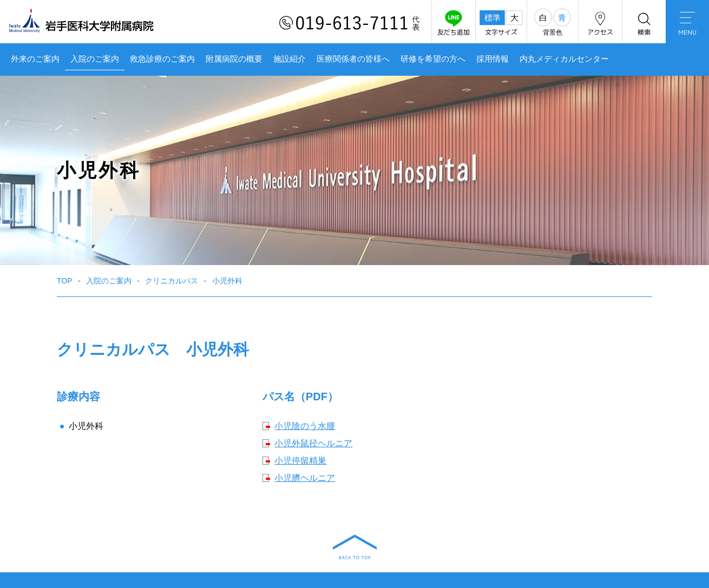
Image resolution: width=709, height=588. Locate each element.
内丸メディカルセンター (564, 59)
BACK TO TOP (355, 547)
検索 (644, 24)
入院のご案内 (95, 59)
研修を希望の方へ (433, 59)
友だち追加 (454, 24)
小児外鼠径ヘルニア (313, 443)
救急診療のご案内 (162, 59)
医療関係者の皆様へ (353, 59)
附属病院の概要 (234, 59)
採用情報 (493, 59)
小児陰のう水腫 (305, 426)
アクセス (600, 24)
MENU (687, 24)
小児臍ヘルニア (305, 478)
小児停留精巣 (300, 461)
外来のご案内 (35, 59)
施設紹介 (290, 59)
